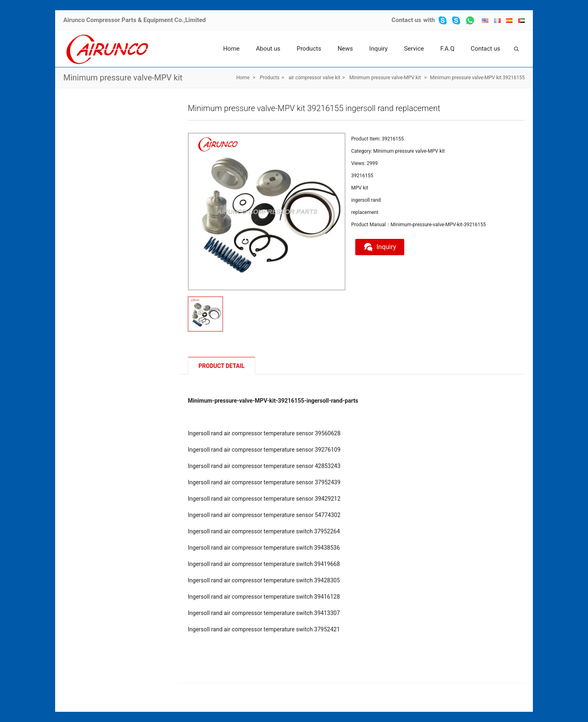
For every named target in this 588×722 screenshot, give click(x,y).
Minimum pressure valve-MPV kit (123, 78)
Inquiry (378, 49)
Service (414, 49)
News (345, 49)
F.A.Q (447, 49)
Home (231, 49)
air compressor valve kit (315, 78)
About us (268, 49)
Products (309, 49)
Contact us (406, 20)
